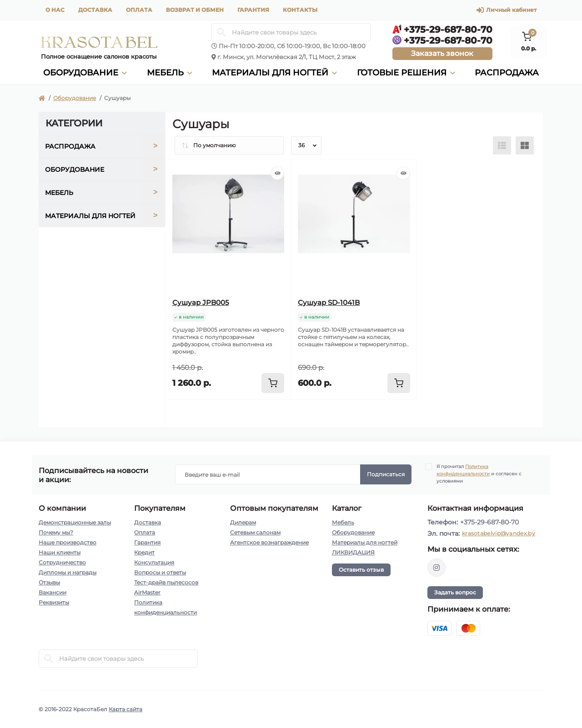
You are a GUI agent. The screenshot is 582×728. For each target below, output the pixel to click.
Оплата (139, 10)
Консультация (154, 562)
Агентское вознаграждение (269, 542)
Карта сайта (125, 709)
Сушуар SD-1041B (329, 302)
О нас (55, 10)
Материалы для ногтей (365, 542)
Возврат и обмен (195, 10)
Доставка (95, 10)
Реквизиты (54, 602)
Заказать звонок (442, 53)
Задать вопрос (455, 592)
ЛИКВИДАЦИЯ (353, 552)
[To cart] (273, 383)
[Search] (221, 32)
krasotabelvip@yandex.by (499, 533)
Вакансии (53, 592)
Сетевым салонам (255, 532)
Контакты (300, 10)
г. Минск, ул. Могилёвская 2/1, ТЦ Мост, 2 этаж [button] (287, 57)
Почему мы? (56, 532)
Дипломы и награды (68, 572)
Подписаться (386, 474)
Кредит (144, 552)
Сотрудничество (62, 562)
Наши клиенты (60, 552)
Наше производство (68, 542)
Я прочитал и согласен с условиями (479, 474)
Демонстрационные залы (75, 522)
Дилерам (243, 522)
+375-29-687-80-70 (489, 522)
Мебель (343, 522)
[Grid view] (525, 145)
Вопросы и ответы (160, 572)
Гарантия (253, 10)
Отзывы (49, 582)
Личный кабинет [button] (507, 10)
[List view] (502, 145)
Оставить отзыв (361, 570)
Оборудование (75, 98)
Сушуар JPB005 (201, 302)
